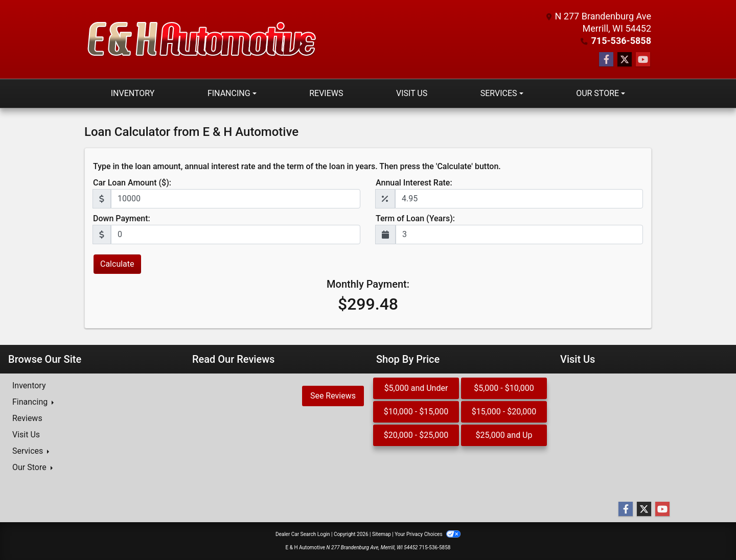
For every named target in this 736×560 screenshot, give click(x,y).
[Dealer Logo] (202, 39)
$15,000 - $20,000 (504, 412)
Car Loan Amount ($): (132, 183)
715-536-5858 (621, 41)
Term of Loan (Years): (415, 218)
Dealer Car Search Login (303, 534)
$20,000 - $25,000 (416, 435)
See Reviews (333, 396)
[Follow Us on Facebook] (606, 60)
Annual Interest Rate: (414, 183)
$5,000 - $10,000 (504, 388)
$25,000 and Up (504, 435)
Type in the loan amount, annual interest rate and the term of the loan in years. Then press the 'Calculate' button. (297, 166)
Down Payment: (122, 218)
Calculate (117, 264)
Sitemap (382, 534)
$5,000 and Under (416, 388)
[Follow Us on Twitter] (625, 60)
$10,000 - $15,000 (416, 412)
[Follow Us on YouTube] (643, 60)
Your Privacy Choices (428, 534)
